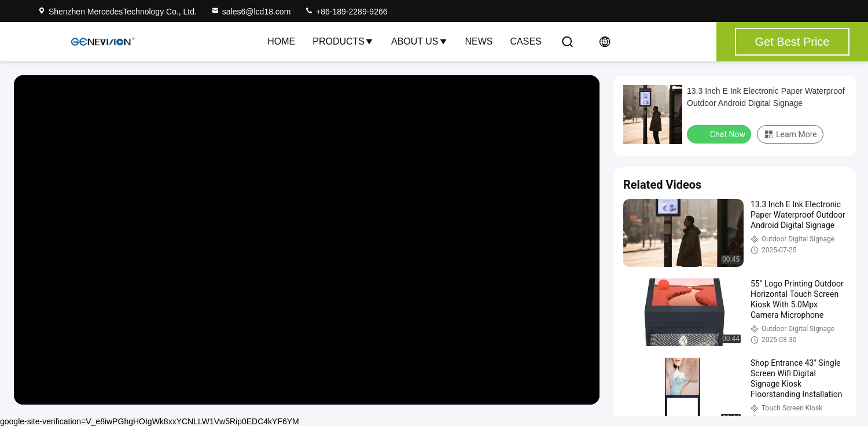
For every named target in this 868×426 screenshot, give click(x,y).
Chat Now (720, 134)
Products (343, 41)
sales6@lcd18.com (251, 12)
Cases (526, 41)
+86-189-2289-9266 (346, 12)
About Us (420, 41)
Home (281, 41)
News (479, 41)
